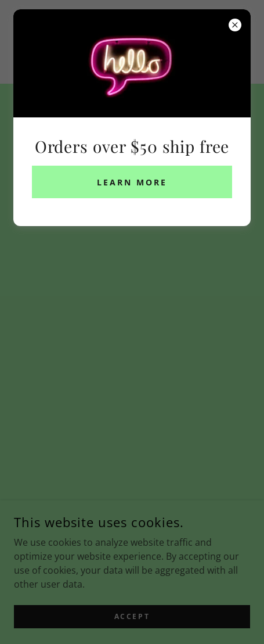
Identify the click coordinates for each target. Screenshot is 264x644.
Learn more (132, 182)
